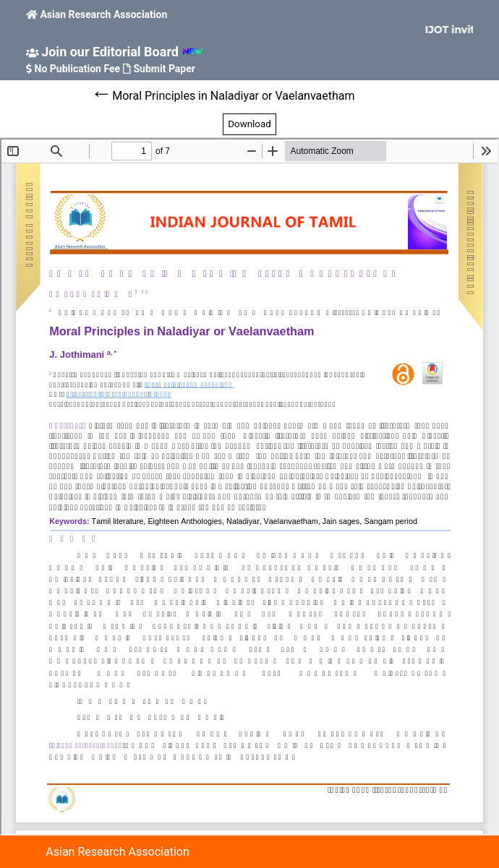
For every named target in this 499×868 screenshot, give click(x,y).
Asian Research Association (103, 14)
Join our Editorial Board (110, 52)
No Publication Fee (78, 69)
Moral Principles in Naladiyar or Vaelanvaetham (233, 96)
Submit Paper (165, 69)
